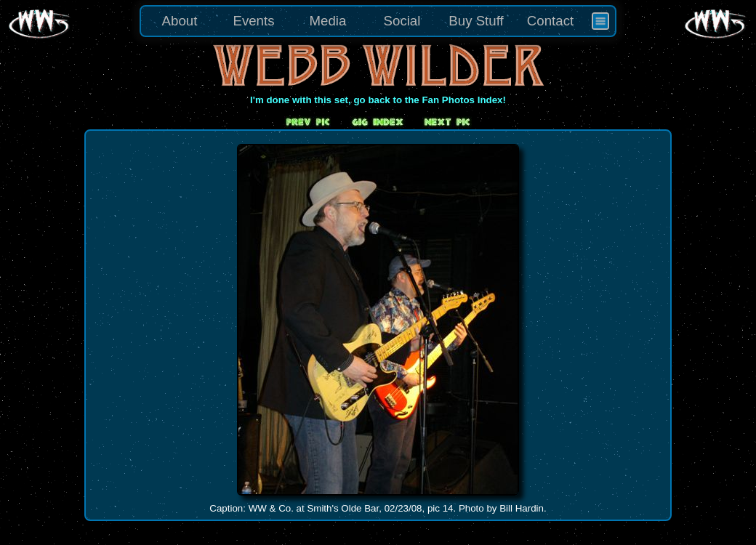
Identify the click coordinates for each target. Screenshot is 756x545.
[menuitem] (600, 21)
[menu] (378, 21)
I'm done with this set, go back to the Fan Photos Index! (378, 100)
